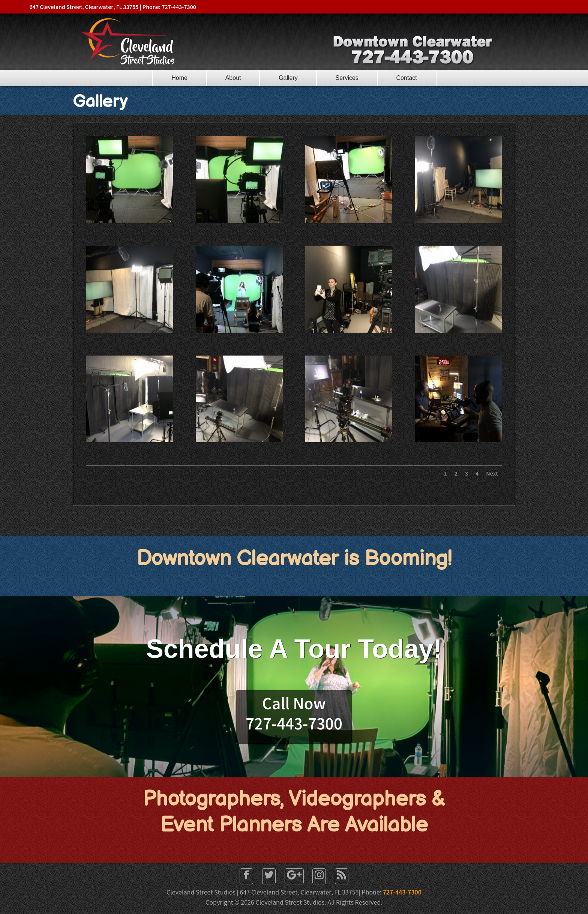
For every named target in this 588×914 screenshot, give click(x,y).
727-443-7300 (402, 893)
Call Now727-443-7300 (294, 716)
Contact (407, 78)
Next (492, 474)
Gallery (288, 78)
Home (179, 78)
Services (347, 78)
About (233, 78)
